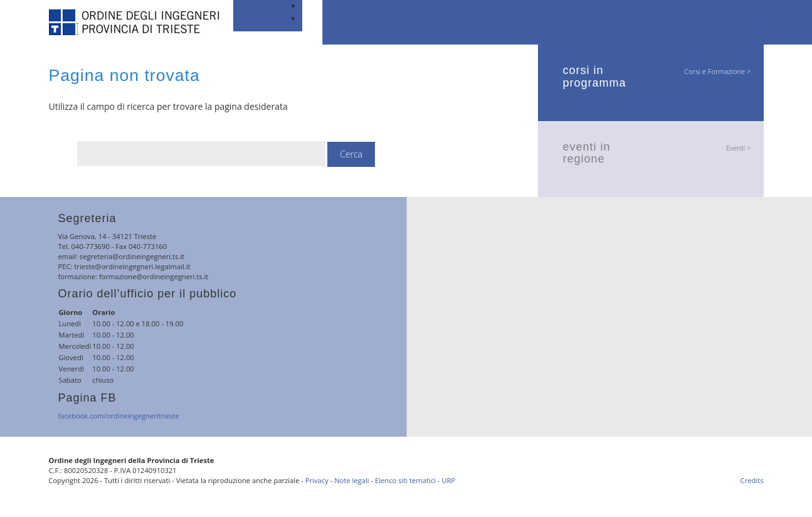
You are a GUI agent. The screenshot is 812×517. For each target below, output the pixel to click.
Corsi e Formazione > (717, 71)
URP (448, 480)
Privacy (317, 480)
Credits (752, 480)
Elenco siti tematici (405, 480)
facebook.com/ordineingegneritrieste (119, 416)
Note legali (351, 480)
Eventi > (739, 148)
